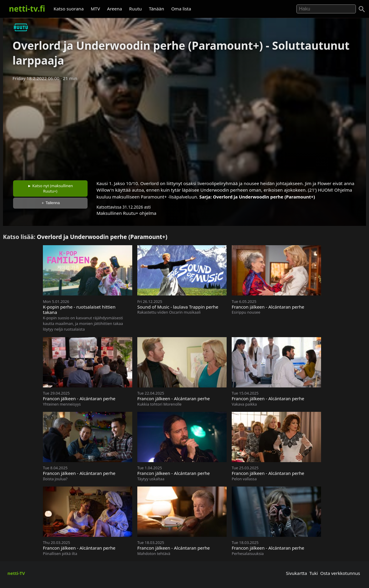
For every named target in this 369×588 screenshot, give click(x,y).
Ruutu (136, 9)
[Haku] (362, 9)
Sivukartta (296, 573)
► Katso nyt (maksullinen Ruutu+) (50, 188)
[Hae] (326, 9)
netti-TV (16, 573)
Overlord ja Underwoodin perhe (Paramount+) (264, 197)
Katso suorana (69, 9)
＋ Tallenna (50, 203)
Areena (115, 9)
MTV (95, 9)
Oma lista (181, 9)
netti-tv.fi (27, 9)
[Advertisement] (185, 129)
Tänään (157, 9)
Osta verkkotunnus (340, 573)
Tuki (314, 573)
